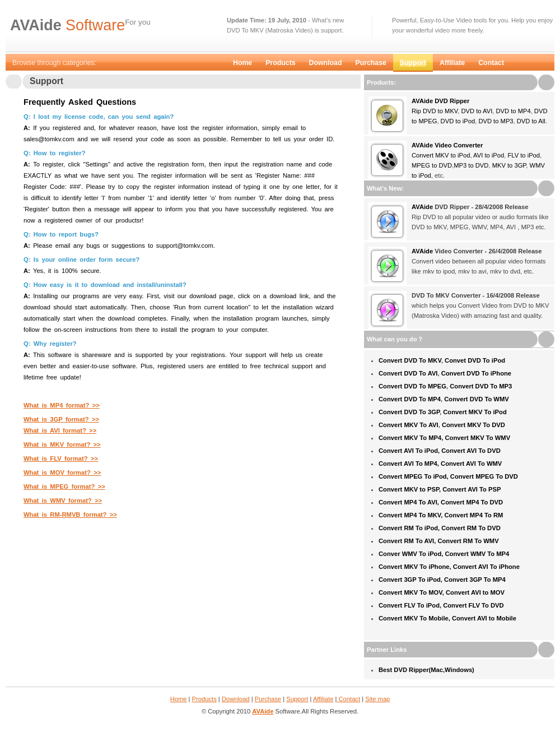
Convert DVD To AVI (408, 373)
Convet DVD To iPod (475, 360)
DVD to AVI (476, 111)
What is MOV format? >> (62, 472)
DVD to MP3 (496, 121)
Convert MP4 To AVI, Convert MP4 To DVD (441, 502)
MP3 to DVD (471, 165)
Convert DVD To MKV (410, 360)
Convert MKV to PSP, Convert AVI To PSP (440, 489)
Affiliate (452, 63)
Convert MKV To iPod (475, 412)
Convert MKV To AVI (409, 425)
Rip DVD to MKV (435, 111)
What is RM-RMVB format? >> (70, 515)
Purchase (370, 63)
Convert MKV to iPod (441, 155)
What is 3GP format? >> (61, 419)
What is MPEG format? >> (64, 487)
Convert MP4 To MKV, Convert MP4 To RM (441, 515)
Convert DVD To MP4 (410, 399)
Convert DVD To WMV (476, 399)
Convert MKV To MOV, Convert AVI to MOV (442, 592)
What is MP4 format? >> (62, 405)
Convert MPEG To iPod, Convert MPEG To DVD (448, 476)
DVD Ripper (451, 101)
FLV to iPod (524, 155)
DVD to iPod (458, 121)
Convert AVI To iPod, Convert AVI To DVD (440, 451)
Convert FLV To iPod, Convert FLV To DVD (441, 605)
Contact (491, 63)
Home (242, 63)
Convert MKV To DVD (473, 425)
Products (280, 63)
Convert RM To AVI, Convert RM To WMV (439, 541)
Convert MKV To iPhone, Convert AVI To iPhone (449, 567)
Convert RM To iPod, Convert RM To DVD (440, 528)
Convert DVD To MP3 (481, 386)
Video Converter (458, 145)
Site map (377, 699)
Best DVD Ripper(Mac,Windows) (426, 670)
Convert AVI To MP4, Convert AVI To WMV (440, 464)
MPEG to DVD (432, 165)
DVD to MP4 (513, 111)
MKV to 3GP (509, 165)
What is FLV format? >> (61, 458)
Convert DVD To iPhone (476, 373)
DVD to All (531, 121)
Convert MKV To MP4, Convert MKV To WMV (444, 438)
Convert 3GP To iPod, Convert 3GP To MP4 (442, 580)
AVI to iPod (489, 155)
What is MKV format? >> (62, 444)
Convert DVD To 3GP (409, 412)
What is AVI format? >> (60, 430)
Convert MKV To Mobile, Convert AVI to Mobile (447, 618)
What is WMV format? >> (63, 501)
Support (413, 63)
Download (326, 63)
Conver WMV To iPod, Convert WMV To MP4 (444, 554)
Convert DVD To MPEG (412, 386)
